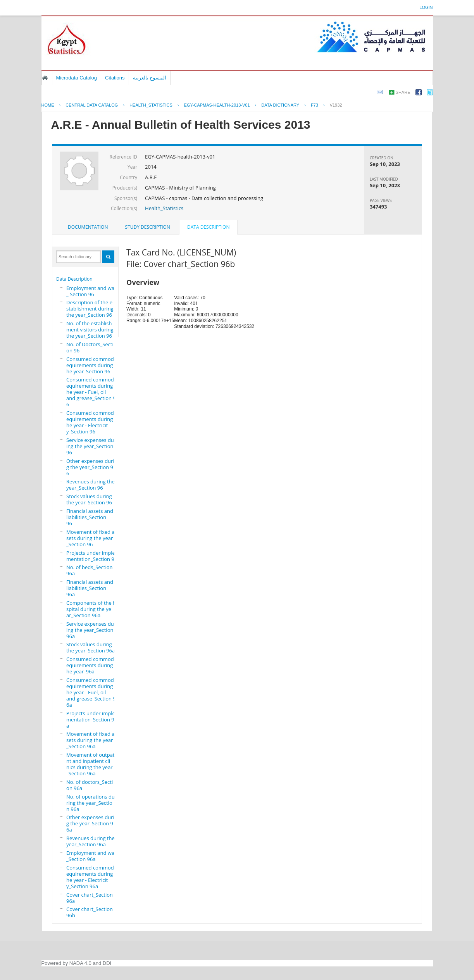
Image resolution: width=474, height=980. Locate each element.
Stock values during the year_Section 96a (90, 647)
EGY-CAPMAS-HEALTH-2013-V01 (217, 105)
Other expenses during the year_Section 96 (92, 467)
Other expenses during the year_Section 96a (92, 823)
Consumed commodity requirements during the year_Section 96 (95, 365)
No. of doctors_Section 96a (90, 785)
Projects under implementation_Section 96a (92, 719)
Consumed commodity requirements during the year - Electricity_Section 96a (95, 877)
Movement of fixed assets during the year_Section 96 (92, 538)
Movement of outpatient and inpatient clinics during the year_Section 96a (92, 764)
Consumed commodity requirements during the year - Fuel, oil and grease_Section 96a (95, 692)
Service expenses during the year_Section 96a (91, 630)
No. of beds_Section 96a (89, 570)
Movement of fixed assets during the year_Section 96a (92, 740)
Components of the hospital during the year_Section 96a (93, 609)
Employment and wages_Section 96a (94, 856)
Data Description (74, 279)
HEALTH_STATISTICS (151, 105)
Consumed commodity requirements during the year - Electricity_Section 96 (95, 422)
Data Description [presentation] (208, 227)
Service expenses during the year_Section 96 (91, 446)
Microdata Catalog (77, 78)
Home (45, 78)
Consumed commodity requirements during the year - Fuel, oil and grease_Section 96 (95, 392)
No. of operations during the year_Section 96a (90, 803)
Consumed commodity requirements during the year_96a (95, 665)
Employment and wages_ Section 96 (94, 291)
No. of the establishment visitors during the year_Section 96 (90, 330)
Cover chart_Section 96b (90, 912)
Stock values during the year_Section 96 (89, 499)
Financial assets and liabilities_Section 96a (90, 588)
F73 (315, 105)
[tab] (88, 227)
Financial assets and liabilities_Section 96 (90, 517)
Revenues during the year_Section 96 (90, 485)
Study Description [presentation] (148, 227)
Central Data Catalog (92, 105)
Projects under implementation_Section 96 (92, 556)
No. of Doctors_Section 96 (90, 347)
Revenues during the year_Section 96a (90, 841)
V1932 (336, 105)
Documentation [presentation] (88, 227)
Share (403, 92)
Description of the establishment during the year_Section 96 (90, 309)
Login (426, 7)
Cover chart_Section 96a (90, 898)
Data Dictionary (280, 105)
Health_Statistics (164, 208)
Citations (115, 78)
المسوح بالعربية (150, 78)
